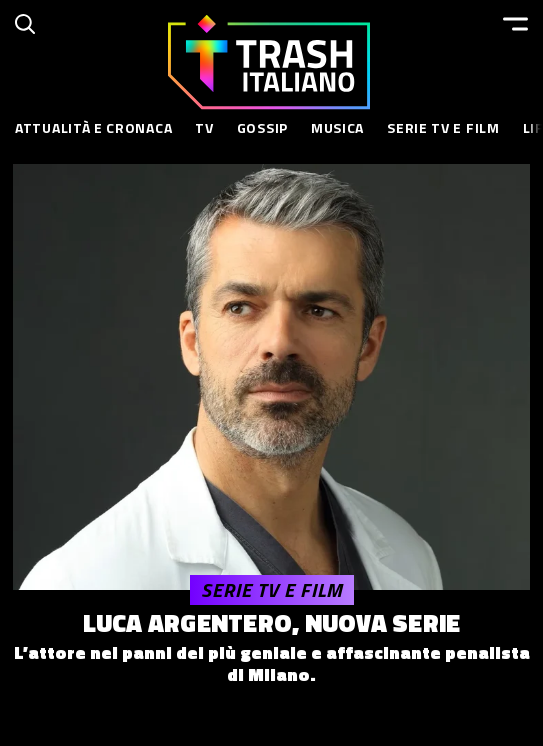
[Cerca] (25, 24)
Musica (337, 127)
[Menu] (515, 24)
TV (204, 127)
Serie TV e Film (443, 127)
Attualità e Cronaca (93, 127)
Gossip (262, 127)
